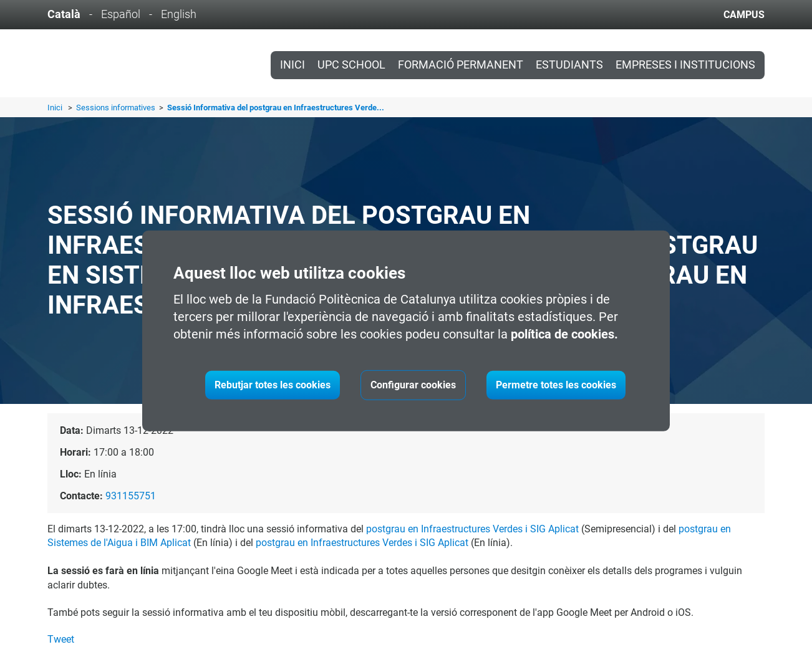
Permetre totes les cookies (556, 385)
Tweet (61, 639)
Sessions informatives (117, 108)
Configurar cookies (413, 385)
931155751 (131, 496)
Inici (292, 65)
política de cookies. (564, 334)
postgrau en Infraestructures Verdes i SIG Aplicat (472, 529)
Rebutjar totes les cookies (273, 385)
